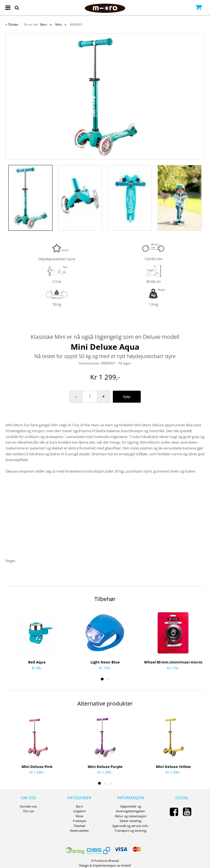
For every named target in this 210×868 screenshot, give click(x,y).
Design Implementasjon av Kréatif (105, 865)
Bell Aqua (37, 662)
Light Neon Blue (105, 662)
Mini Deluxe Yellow (173, 767)
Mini (59, 24)
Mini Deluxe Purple (105, 767)
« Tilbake (12, 24)
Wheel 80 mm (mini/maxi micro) (173, 662)
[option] (105, 96)
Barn (44, 24)
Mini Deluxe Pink (37, 767)
